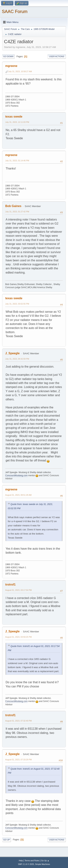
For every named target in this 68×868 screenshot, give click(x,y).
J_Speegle (12, 353)
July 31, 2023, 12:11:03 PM (17, 122)
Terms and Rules (32, 861)
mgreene (11, 66)
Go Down (8, 56)
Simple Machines (43, 864)
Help (21, 861)
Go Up (7, 840)
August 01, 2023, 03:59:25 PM (18, 637)
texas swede (14, 117)
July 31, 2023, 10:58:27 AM (20, 71)
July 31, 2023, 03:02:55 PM (17, 304)
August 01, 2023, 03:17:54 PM (18, 590)
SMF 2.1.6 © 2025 (26, 864)
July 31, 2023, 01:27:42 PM (17, 212)
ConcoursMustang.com (16, 475)
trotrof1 (10, 585)
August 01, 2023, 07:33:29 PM (18, 760)
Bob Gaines (13, 206)
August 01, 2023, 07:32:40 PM (18, 721)
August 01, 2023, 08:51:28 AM (18, 495)
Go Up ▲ (45, 861)
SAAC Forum (15, 11)
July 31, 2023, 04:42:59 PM (17, 359)
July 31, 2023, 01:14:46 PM (17, 161)
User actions (57, 56)
